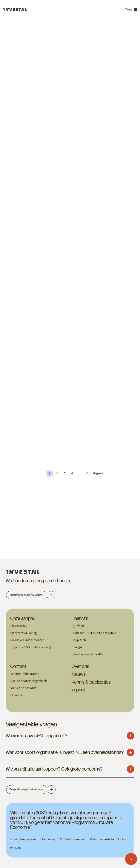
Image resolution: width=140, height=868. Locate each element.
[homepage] (70, 572)
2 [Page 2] (57, 473)
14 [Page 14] (87, 473)
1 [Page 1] (50, 473)
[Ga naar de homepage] (15, 10)
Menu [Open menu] (131, 9)
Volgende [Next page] (98, 473)
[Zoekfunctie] (131, 859)
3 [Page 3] (64, 473)
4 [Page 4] (72, 473)
